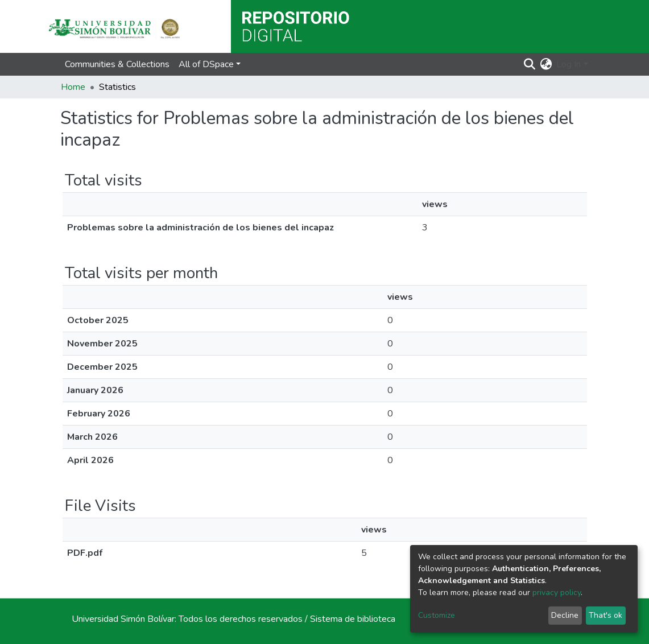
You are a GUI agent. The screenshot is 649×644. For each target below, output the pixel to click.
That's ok (605, 615)
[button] (546, 64)
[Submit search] (529, 64)
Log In (569, 64)
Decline (565, 615)
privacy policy (557, 593)
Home (73, 87)
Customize (437, 615)
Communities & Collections (117, 64)
